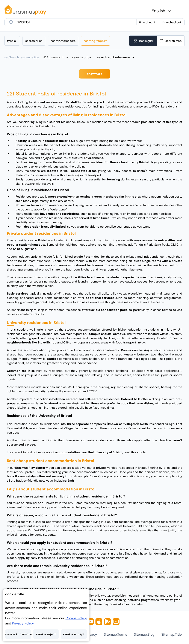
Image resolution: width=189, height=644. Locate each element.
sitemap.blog (144, 634)
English (162, 11)
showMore (94, 74)
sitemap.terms (115, 634)
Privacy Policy (23, 623)
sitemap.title (172, 634)
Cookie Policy (76, 618)
